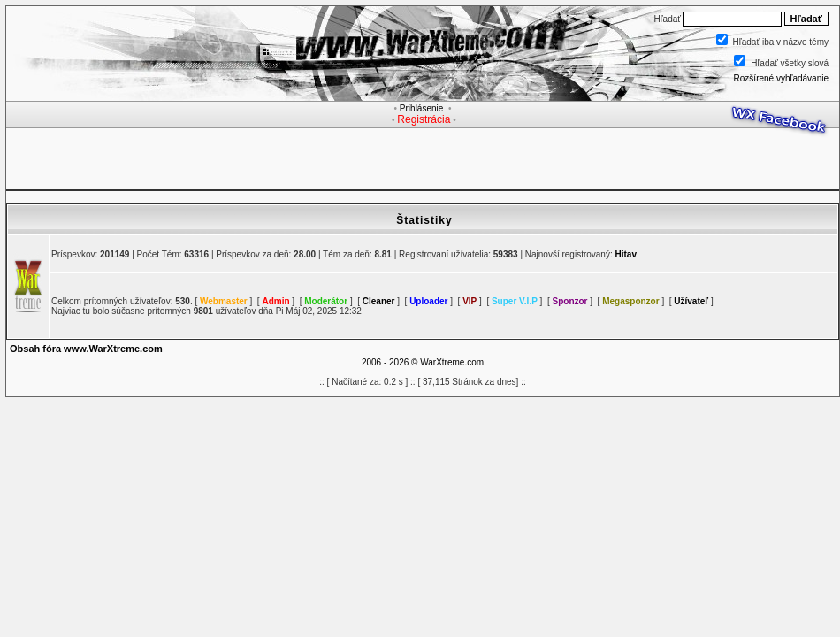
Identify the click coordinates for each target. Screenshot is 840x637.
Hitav (626, 254)
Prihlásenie (421, 108)
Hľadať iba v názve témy (781, 42)
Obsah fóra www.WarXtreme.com (86, 349)
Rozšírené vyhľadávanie (781, 78)
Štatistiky (424, 220)
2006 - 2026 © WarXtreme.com (423, 362)
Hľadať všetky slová (790, 63)
